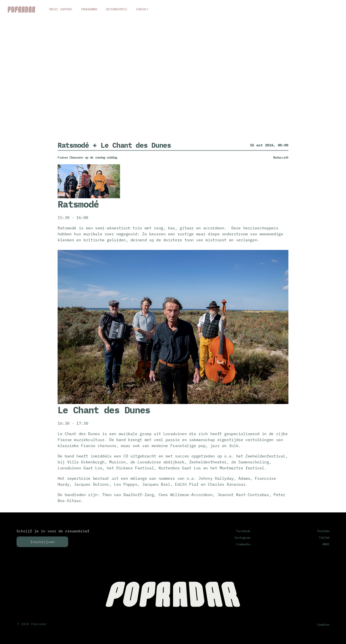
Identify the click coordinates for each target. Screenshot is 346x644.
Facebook (243, 531)
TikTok (324, 538)
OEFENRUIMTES (117, 9)
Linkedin (243, 544)
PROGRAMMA (89, 9)
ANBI (326, 544)
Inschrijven (43, 542)
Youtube (323, 531)
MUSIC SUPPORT (61, 9)
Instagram (242, 538)
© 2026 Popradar (32, 624)
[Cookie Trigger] (323, 625)
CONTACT (142, 9)
